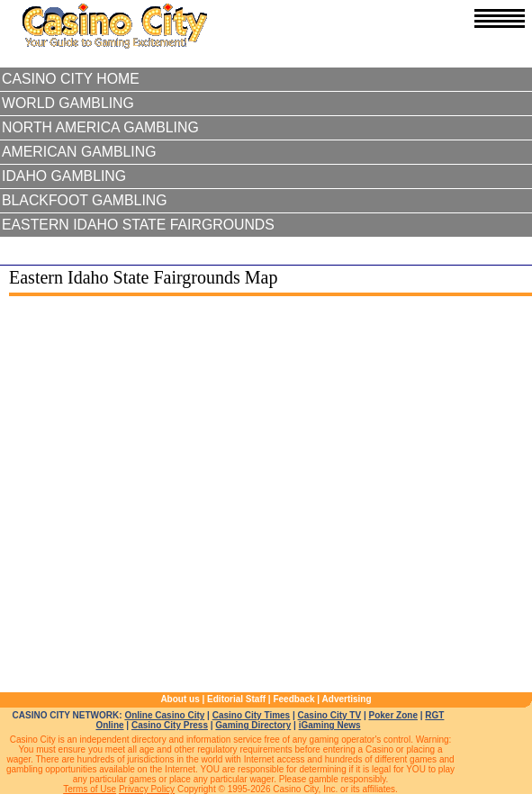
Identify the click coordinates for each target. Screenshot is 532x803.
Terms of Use (90, 789)
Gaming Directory (253, 725)
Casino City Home (71, 79)
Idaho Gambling (64, 176)
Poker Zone (392, 715)
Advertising (347, 699)
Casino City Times (252, 715)
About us (180, 699)
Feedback (293, 699)
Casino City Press (170, 725)
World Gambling (68, 103)
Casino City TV (330, 715)
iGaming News (330, 725)
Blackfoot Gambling (85, 200)
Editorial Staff (236, 699)
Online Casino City (164, 715)
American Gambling (79, 152)
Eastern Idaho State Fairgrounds (138, 225)
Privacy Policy (147, 789)
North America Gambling (100, 127)
